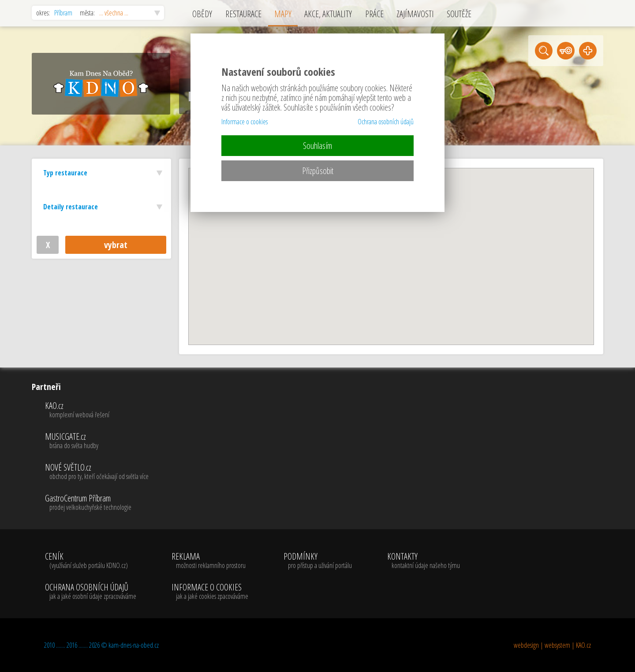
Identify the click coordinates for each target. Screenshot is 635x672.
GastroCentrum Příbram (97, 503)
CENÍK (91, 561)
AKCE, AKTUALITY (328, 14)
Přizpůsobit (318, 171)
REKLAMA (210, 561)
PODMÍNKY (318, 561)
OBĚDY (202, 14)
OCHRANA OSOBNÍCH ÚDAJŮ (91, 592)
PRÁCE (374, 14)
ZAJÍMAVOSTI (415, 14)
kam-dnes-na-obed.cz (134, 645)
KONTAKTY (424, 561)
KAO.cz (97, 410)
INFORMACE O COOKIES (210, 592)
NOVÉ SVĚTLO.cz (97, 472)
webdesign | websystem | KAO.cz (552, 645)
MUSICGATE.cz (97, 441)
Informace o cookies (245, 122)
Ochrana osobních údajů (386, 122)
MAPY (283, 14)
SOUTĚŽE (459, 14)
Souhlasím (317, 146)
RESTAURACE (243, 14)
